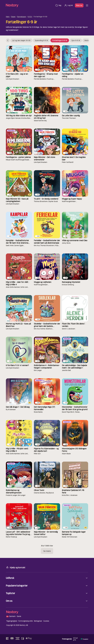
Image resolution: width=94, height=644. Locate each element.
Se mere (47, 551)
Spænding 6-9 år (41, 40)
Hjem (8, 17)
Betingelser (38, 621)
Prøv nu (79, 5)
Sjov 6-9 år (76, 40)
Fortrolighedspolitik (26, 621)
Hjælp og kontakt (16, 567)
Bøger (13, 17)
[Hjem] (30, 5)
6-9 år (30, 17)
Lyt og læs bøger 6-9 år (21, 40)
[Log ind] (68, 5)
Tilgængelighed (12, 621)
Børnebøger (22, 17)
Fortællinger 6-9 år (60, 40)
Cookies (46, 621)
